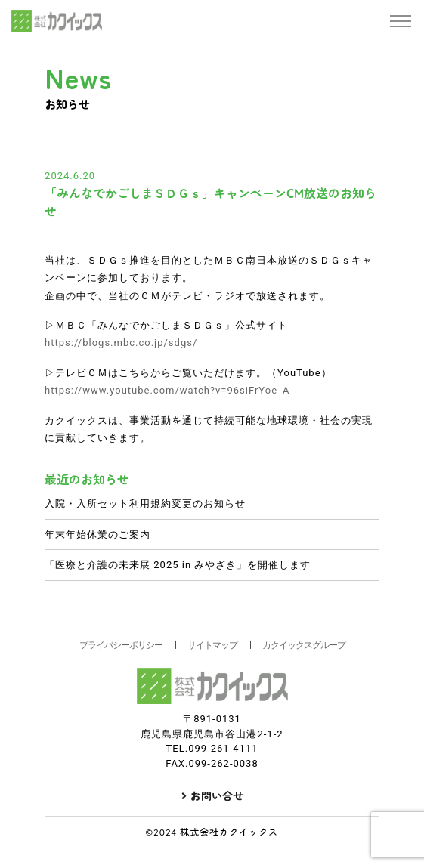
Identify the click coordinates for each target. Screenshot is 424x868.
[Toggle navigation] (400, 22)
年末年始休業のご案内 (97, 534)
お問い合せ (212, 796)
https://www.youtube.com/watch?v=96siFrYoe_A (167, 390)
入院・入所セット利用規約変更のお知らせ (145, 504)
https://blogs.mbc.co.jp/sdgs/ (121, 343)
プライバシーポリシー (121, 645)
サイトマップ (212, 645)
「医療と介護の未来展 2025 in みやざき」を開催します (178, 565)
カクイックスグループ (304, 645)
